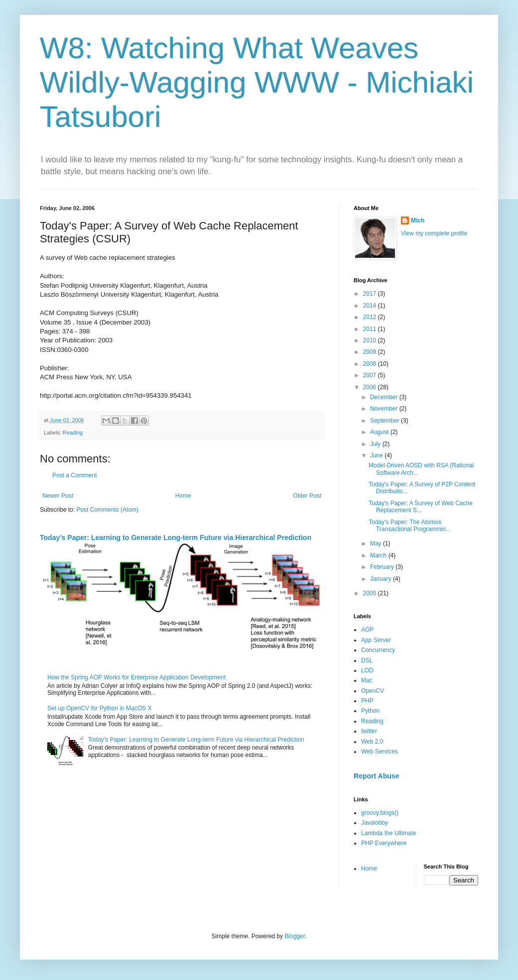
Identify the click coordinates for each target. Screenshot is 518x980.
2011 (371, 329)
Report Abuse (376, 776)
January (382, 579)
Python (370, 711)
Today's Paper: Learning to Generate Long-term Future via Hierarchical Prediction (176, 538)
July (376, 444)
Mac (367, 680)
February (383, 567)
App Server (376, 640)
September (386, 421)
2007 (371, 375)
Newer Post (58, 496)
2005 (371, 593)
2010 (371, 340)
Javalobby (375, 823)
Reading (73, 433)
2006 (371, 387)
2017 (371, 294)
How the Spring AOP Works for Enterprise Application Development (136, 677)
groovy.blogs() (380, 813)
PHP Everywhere (384, 843)
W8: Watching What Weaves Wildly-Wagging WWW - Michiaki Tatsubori (257, 82)
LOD (367, 670)
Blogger (295, 936)
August (380, 432)
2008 (371, 364)
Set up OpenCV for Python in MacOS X (99, 708)
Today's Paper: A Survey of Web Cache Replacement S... (421, 507)
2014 (371, 306)
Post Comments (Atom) (107, 510)
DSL (367, 660)
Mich (418, 220)
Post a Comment (74, 475)
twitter (369, 731)
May (377, 544)
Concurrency (378, 650)
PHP (367, 701)
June (377, 455)
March (379, 555)
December (385, 397)
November (385, 409)
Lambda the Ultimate (389, 833)
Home (183, 496)
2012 (371, 317)
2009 (371, 352)
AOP (367, 630)
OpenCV (373, 691)
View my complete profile (434, 233)
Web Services (380, 752)
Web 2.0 (372, 742)
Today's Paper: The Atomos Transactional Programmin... (410, 526)
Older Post (307, 496)
